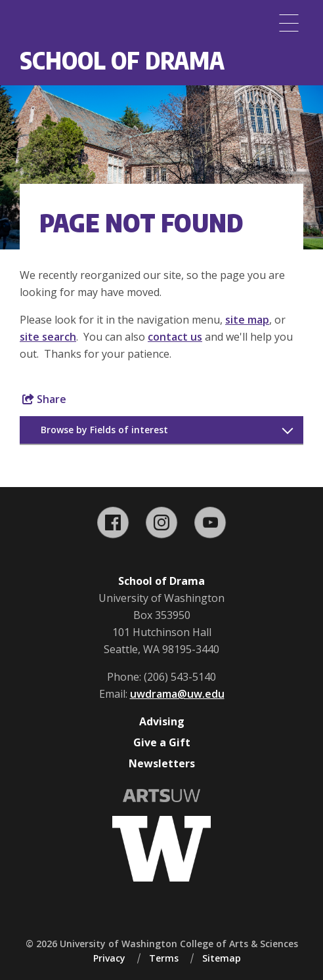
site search (48, 337)
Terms (164, 958)
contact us (175, 337)
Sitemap (222, 958)
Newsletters (162, 763)
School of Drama (122, 60)
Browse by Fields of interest (104, 430)
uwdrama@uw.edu (177, 694)
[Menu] (289, 23)
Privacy (109, 958)
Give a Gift (162, 742)
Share (44, 399)
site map (247, 320)
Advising (162, 721)
